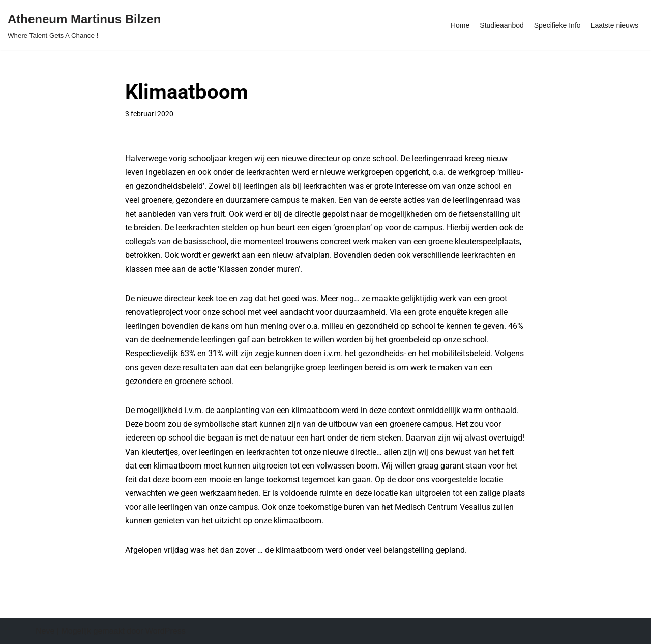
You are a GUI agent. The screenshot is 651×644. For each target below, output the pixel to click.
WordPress (166, 631)
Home (460, 25)
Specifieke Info (557, 25)
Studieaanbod (501, 25)
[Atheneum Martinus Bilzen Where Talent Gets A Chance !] (84, 25)
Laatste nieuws (615, 25)
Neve (45, 631)
